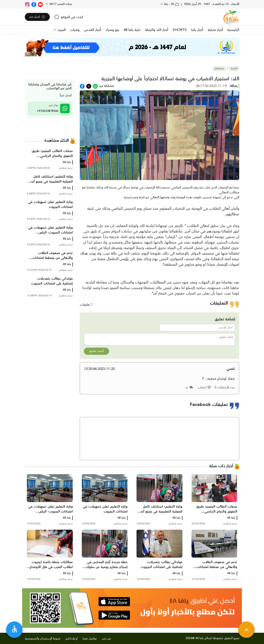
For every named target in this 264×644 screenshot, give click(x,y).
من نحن (106, 639)
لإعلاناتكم (72, 639)
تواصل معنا (90, 639)
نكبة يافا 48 (132, 30)
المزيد (61, 30)
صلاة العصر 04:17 (60, 4)
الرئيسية (233, 30)
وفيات (75, 30)
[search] (69, 17)
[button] (205, 387)
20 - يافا (171, 4)
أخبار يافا (197, 30)
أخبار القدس (93, 30)
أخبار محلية (215, 30)
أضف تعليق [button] (96, 351)
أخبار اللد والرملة (156, 30)
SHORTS (180, 30)
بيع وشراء (112, 30)
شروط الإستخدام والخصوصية (43, 639)
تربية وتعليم (219, 69)
